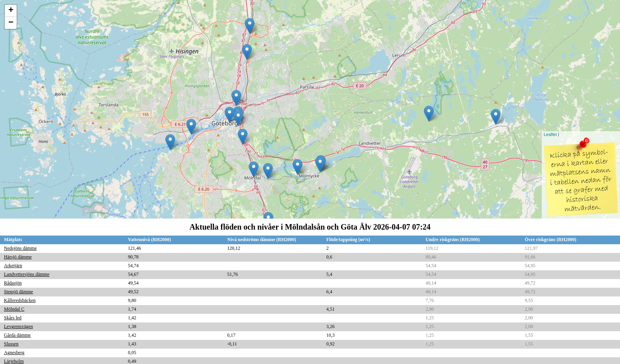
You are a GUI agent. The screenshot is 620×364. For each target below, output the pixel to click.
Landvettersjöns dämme (27, 274)
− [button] (11, 23)
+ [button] (11, 11)
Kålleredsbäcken (20, 300)
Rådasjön (13, 283)
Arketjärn (13, 266)
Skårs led (13, 318)
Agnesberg (14, 353)
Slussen (11, 344)
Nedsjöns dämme (20, 248)
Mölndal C (14, 309)
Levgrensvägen (18, 326)
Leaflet (550, 134)
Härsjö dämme (18, 257)
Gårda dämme (17, 335)
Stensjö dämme (19, 292)
